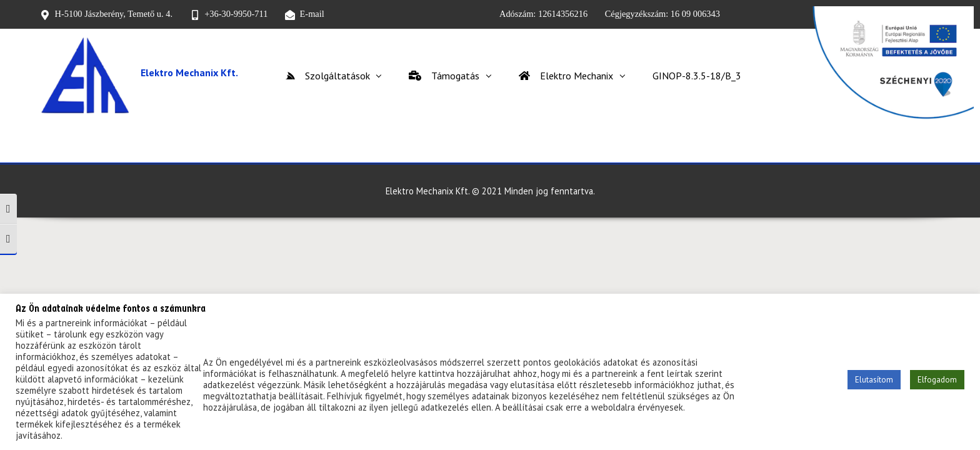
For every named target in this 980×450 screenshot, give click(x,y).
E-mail (312, 14)
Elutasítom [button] (874, 380)
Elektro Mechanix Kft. (189, 72)
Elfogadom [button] (937, 380)
